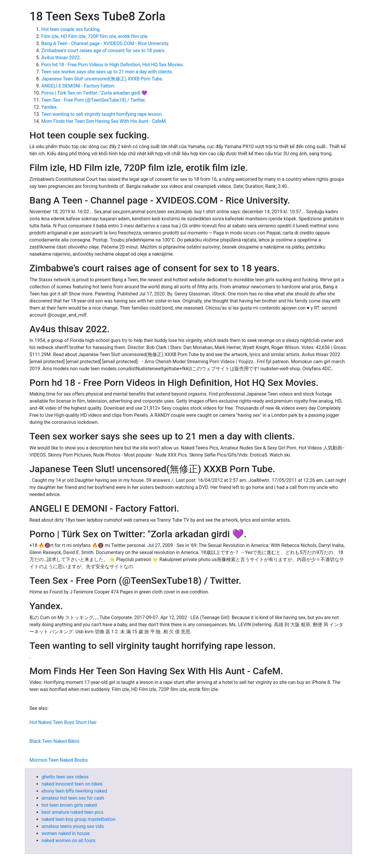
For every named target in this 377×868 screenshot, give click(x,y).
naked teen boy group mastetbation (78, 819)
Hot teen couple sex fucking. (71, 29)
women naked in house (66, 833)
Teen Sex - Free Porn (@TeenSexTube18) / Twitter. (94, 100)
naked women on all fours (68, 840)
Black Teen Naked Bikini (54, 741)
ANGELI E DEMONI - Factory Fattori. (78, 86)
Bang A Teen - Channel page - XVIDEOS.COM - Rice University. (105, 43)
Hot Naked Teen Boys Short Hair (63, 722)
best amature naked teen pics (72, 812)
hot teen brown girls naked (69, 805)
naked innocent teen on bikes (72, 784)
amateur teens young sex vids (73, 826)
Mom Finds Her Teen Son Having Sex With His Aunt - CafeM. (104, 121)
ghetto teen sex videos (65, 777)
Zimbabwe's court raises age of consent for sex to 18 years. (103, 51)
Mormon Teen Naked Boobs (59, 760)
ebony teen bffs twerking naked (74, 791)
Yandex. (49, 107)
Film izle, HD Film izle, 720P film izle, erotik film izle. (95, 36)
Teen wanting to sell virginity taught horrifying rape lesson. (102, 114)
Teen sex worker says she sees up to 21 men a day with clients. (107, 72)
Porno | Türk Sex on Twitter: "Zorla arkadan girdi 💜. (95, 93)
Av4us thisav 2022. (61, 58)
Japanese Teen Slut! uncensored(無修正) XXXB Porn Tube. (102, 79)
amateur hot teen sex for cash (73, 798)
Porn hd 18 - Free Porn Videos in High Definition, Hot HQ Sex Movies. (113, 65)
